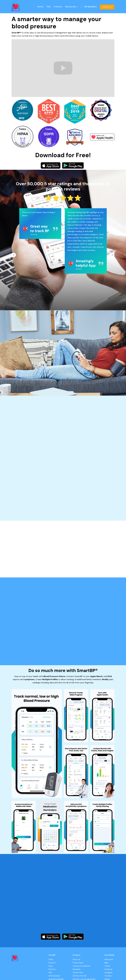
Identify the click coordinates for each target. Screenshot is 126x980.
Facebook (108, 969)
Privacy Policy (78, 963)
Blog (106, 963)
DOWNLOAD (107, 7)
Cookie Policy (78, 973)
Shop (51, 966)
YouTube (108, 976)
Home (40, 7)
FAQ (49, 7)
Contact (58, 7)
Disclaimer (77, 969)
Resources (109, 959)
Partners (52, 969)
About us (76, 959)
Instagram (109, 973)
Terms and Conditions (81, 966)
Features (52, 963)
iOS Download (54, 976)
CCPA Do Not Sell (79, 976)
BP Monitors (91, 7)
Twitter (107, 966)
